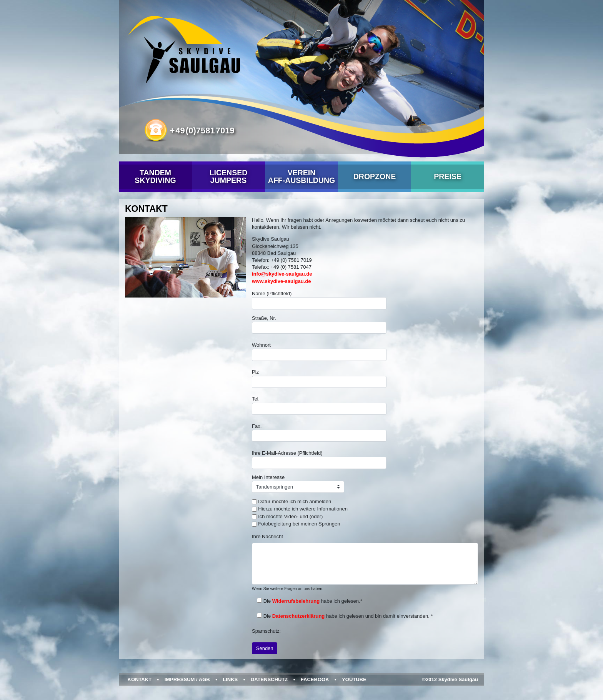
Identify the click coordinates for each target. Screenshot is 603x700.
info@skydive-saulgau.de (282, 274)
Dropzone (375, 176)
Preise (448, 176)
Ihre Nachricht (267, 536)
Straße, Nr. (319, 325)
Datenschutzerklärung (299, 616)
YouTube (354, 679)
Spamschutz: (266, 631)
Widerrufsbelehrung (296, 601)
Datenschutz (269, 679)
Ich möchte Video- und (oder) (290, 516)
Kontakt (140, 679)
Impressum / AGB (187, 679)
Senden (265, 648)
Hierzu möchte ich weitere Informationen (303, 509)
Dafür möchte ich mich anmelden (295, 501)
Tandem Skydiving (155, 176)
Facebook (315, 679)
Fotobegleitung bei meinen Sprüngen (299, 524)
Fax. (319, 433)
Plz (319, 378)
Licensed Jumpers (229, 176)
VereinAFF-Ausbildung (301, 176)
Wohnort (319, 352)
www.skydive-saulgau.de (281, 281)
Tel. (319, 405)
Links (230, 679)
